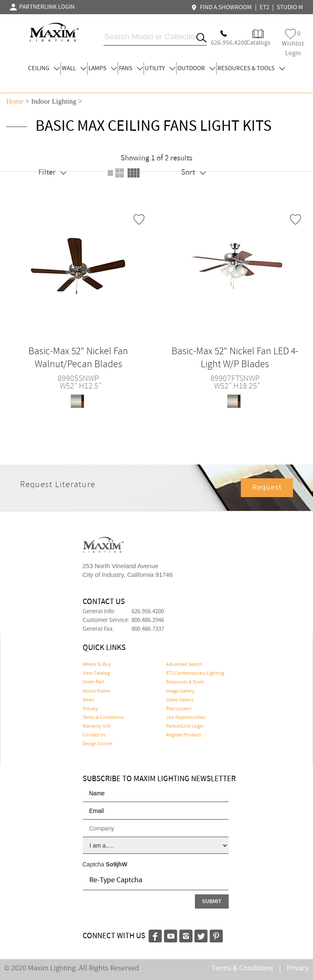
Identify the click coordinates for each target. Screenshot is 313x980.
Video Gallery (180, 700)
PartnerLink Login (185, 726)
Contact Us (94, 735)
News (88, 700)
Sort (193, 172)
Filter (52, 172)
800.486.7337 (148, 629)
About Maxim (97, 691)
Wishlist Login (293, 43)
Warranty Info (97, 726)
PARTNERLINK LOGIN (42, 7)
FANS (131, 69)
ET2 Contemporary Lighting (195, 673)
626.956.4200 (148, 612)
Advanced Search (184, 665)
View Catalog (96, 673)
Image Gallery (180, 691)
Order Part (93, 682)
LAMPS (103, 69)
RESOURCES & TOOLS (251, 69)
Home (15, 101)
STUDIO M (290, 8)
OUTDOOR (196, 69)
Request (267, 487)
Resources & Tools (185, 682)
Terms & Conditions (103, 718)
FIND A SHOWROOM (222, 8)
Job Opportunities (186, 718)
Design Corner (97, 744)
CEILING (44, 69)
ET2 (264, 8)
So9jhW (117, 864)
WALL (74, 69)
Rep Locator (179, 709)
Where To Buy (97, 665)
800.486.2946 (148, 620)
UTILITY (160, 69)
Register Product (184, 735)
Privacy (90, 709)
